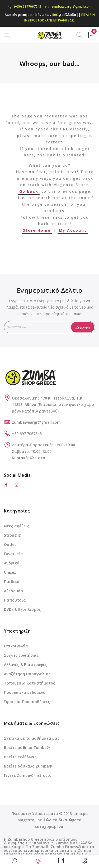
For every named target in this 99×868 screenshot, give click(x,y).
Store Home (37, 230)
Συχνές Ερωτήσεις (21, 655)
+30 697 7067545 (27, 434)
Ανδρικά (12, 563)
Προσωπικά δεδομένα (25, 692)
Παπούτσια (15, 600)
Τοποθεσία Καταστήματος (30, 683)
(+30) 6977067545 (24, 6)
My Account (73, 230)
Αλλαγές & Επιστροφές (26, 665)
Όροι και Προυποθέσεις (27, 702)
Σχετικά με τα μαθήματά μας (32, 738)
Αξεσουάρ (13, 591)
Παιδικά (12, 582)
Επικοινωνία (16, 646)
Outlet (10, 544)
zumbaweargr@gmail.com (68, 6)
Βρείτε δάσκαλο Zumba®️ (28, 766)
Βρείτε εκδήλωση (20, 757)
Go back (29, 191)
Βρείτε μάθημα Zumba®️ (27, 748)
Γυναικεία (13, 554)
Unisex (10, 572)
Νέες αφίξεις (17, 526)
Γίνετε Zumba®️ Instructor (29, 775)
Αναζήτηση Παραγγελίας (27, 674)
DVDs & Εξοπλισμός (22, 609)
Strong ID (13, 535)
